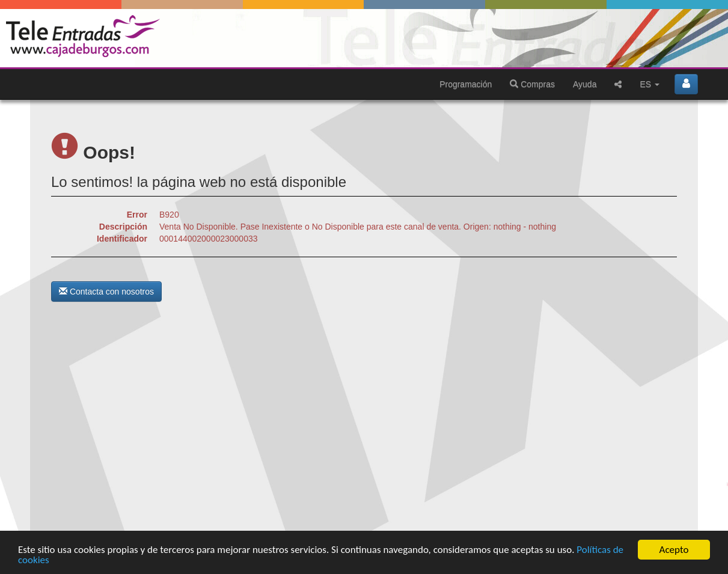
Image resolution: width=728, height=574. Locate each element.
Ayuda (585, 84)
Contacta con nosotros (106, 292)
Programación (466, 84)
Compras (532, 84)
